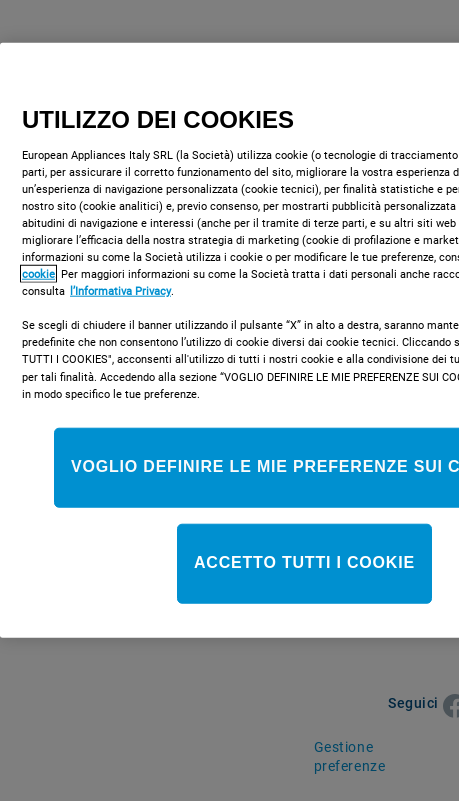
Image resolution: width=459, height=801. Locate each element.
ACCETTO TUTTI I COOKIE (304, 562)
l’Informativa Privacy (120, 291)
